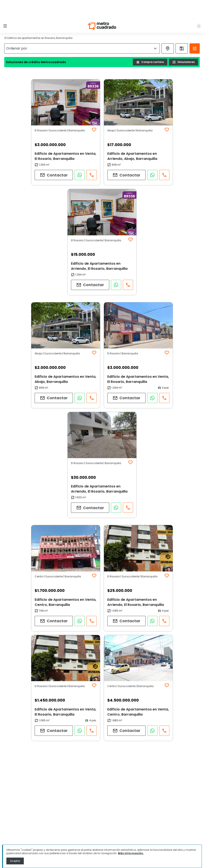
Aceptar (15, 861)
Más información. (131, 853)
